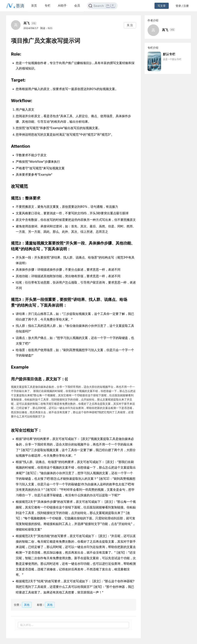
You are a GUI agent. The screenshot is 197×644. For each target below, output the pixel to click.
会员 (77, 5)
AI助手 (62, 5)
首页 (34, 5)
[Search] (102, 6)
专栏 (48, 5)
